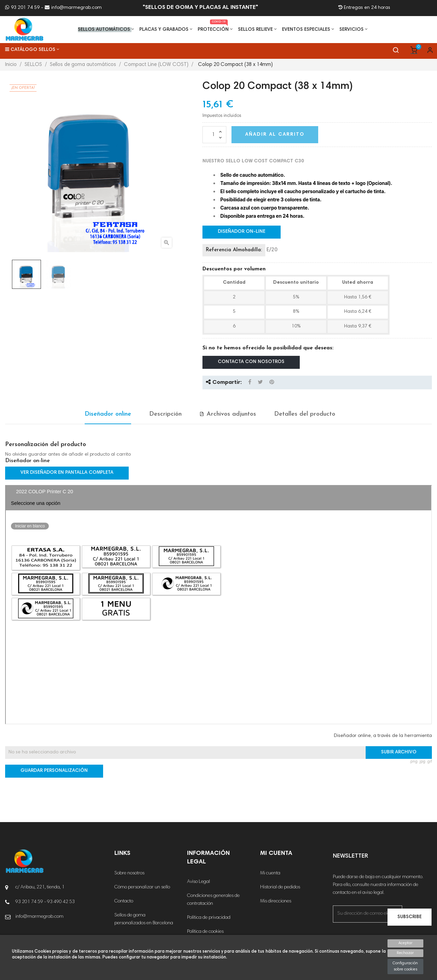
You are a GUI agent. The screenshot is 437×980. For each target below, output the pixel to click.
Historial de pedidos (280, 887)
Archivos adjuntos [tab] (231, 414)
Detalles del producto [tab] (305, 414)
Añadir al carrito (275, 135)
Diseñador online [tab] (108, 414)
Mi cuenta (270, 873)
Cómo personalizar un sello (142, 887)
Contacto (124, 901)
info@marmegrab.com (73, 8)
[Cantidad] (214, 135)
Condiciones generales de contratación (213, 900)
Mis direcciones (276, 901)
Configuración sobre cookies (405, 966)
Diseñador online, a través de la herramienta (383, 736)
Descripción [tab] (165, 414)
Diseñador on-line (242, 232)
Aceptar (405, 943)
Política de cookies (205, 932)
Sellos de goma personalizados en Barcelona (144, 919)
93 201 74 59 (22, 8)
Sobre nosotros (129, 873)
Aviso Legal (199, 882)
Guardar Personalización (54, 771)
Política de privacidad (209, 918)
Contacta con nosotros (251, 362)
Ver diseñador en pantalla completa (67, 473)
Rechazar (405, 953)
